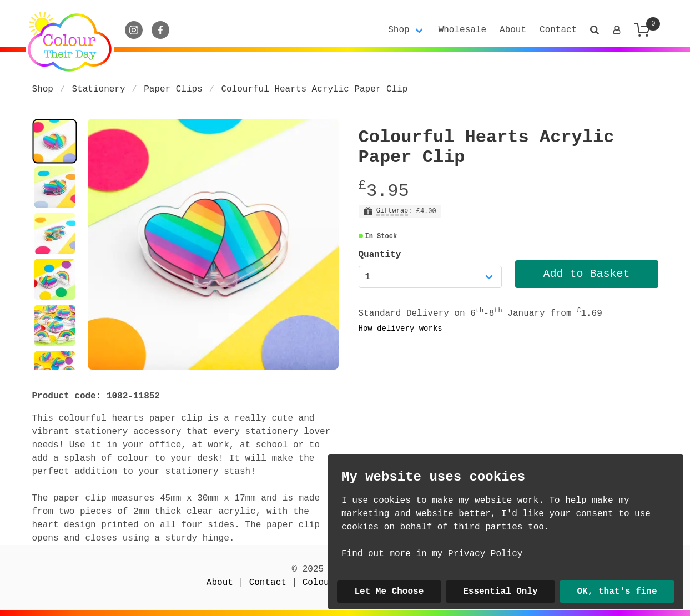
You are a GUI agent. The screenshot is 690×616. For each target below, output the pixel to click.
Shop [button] (399, 30)
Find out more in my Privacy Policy (432, 554)
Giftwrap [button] (392, 211)
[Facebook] (160, 30)
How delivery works (401, 329)
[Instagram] (134, 30)
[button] (595, 30)
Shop (43, 89)
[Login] (617, 30)
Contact (558, 30)
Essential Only (500, 592)
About (513, 30)
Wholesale (462, 30)
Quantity (380, 255)
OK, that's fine (617, 592)
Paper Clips (173, 89)
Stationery (99, 89)
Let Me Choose (389, 592)
